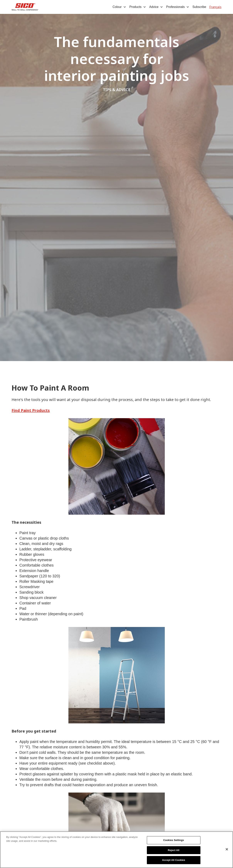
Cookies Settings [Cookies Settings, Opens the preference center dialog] (174, 840)
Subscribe (199, 7)
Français (215, 7)
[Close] (227, 849)
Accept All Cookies (174, 860)
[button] (119, 7)
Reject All (174, 850)
